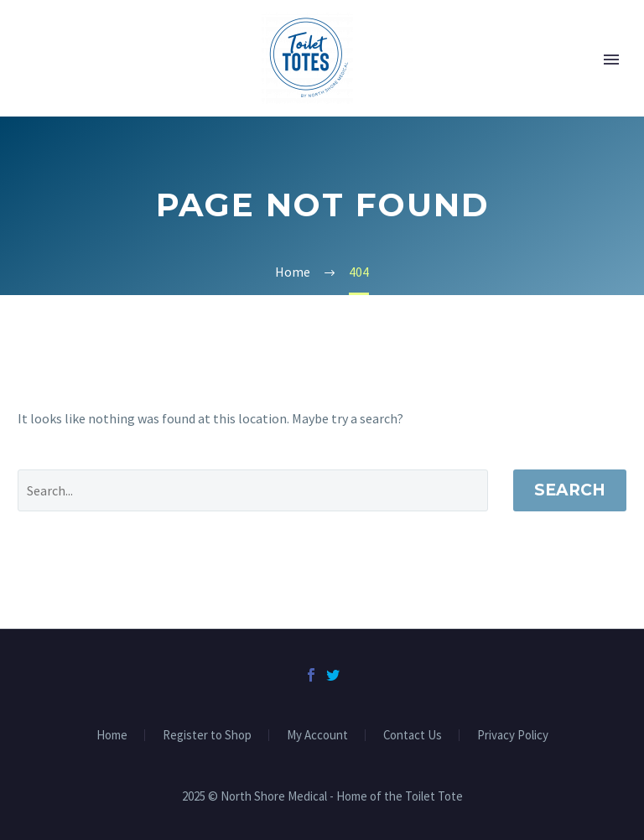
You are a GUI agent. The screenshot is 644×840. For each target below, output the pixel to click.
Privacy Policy (513, 736)
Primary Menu (611, 60)
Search (570, 490)
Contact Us (413, 736)
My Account (317, 736)
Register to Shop (207, 736)
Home (112, 736)
